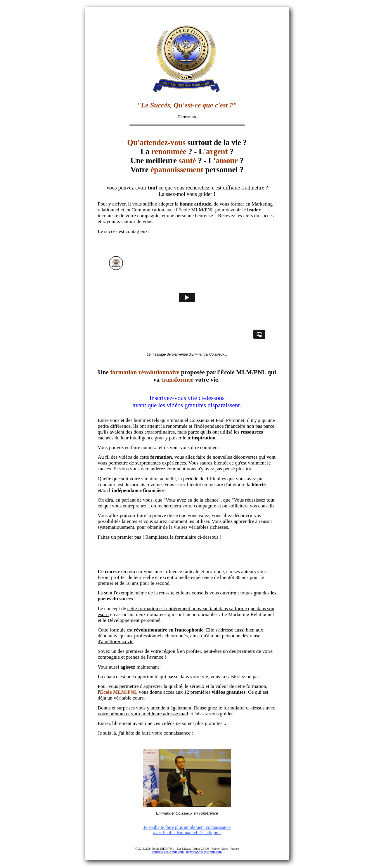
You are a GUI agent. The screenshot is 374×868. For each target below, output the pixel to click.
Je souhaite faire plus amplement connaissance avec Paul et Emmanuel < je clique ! (187, 830)
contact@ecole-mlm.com (168, 852)
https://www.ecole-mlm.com (204, 852)
